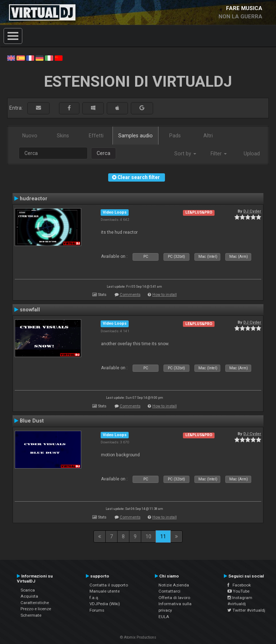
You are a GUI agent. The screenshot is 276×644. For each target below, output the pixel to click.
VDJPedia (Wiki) (105, 604)
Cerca (103, 153)
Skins (63, 136)
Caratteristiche (35, 603)
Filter (219, 154)
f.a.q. (94, 598)
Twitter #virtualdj (246, 610)
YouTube (238, 591)
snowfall (30, 310)
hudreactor (34, 198)
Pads (175, 136)
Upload (252, 154)
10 (148, 536)
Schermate (31, 615)
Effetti (96, 136)
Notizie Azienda (174, 585)
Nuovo (30, 136)
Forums (97, 610)
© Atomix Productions (138, 637)
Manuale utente (105, 591)
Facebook (239, 585)
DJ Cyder (252, 211)
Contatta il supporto (109, 585)
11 (163, 536)
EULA (164, 617)
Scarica (28, 590)
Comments (130, 295)
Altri (208, 136)
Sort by (185, 154)
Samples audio (135, 136)
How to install (165, 295)
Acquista (29, 596)
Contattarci (169, 591)
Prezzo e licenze (36, 609)
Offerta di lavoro (174, 598)
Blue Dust (32, 421)
